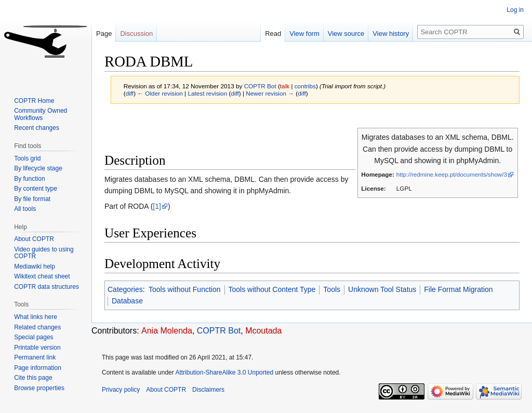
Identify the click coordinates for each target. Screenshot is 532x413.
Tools (332, 289)
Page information (38, 368)
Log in (515, 10)
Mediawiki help (35, 267)
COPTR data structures (46, 287)
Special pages (34, 337)
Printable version (37, 348)
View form (304, 34)
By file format (32, 199)
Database (127, 301)
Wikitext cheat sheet (42, 276)
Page (104, 34)
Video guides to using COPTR (44, 253)
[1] (157, 206)
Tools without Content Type (272, 289)
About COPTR (34, 239)
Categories (125, 289)
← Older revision (160, 93)
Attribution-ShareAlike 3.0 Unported (224, 372)
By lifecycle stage (38, 168)
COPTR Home (34, 101)
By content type (36, 189)
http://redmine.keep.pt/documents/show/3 (452, 174)
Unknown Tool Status (382, 289)
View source (346, 34)
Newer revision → (270, 93)
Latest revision (207, 93)
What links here (36, 317)
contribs (305, 86)
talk (285, 86)
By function (29, 179)
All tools (25, 209)
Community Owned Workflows (41, 114)
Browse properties (39, 388)
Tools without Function (185, 289)
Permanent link (35, 357)
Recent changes (37, 128)
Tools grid (27, 158)
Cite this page (33, 378)
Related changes (37, 327)
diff (130, 93)
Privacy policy (121, 390)
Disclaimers (208, 390)
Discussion (136, 34)
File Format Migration (458, 289)
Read (273, 34)
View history (391, 34)
